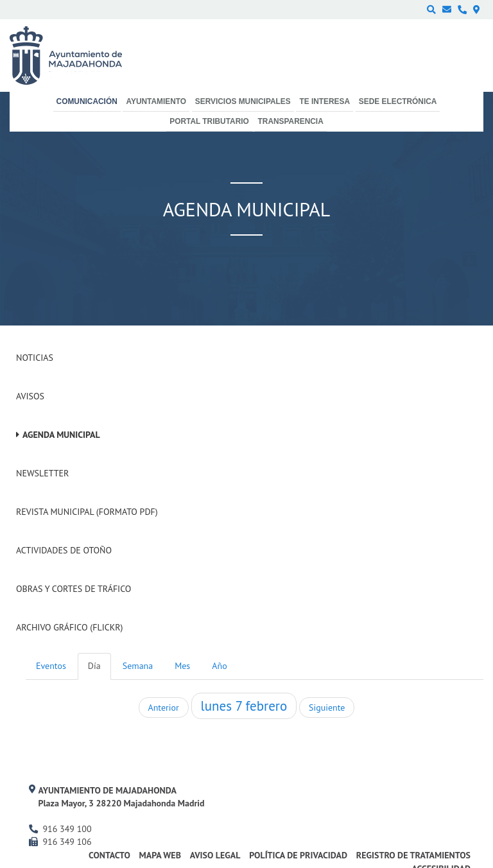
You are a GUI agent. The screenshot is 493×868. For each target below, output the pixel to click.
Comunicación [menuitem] (87, 101)
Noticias (35, 358)
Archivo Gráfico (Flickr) (70, 627)
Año (219, 666)
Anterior (164, 707)
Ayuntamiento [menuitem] (156, 101)
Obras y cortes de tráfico (74, 589)
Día (94, 666)
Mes (182, 666)
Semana (138, 666)
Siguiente (327, 707)
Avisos (30, 396)
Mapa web (160, 855)
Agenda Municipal (61, 435)
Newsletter (42, 473)
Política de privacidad (298, 855)
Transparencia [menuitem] (291, 121)
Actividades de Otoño (64, 550)
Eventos (51, 666)
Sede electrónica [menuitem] (398, 101)
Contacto (109, 855)
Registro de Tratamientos (413, 855)
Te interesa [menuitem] (324, 101)
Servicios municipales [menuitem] (243, 101)
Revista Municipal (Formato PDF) (87, 512)
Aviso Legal (215, 855)
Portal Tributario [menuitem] (209, 121)
